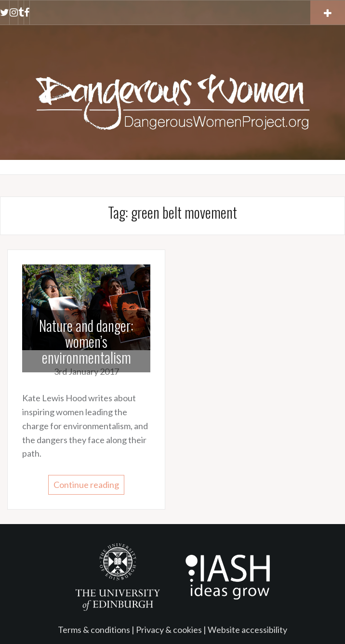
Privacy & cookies (169, 630)
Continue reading (86, 485)
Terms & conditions (94, 630)
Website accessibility (247, 630)
